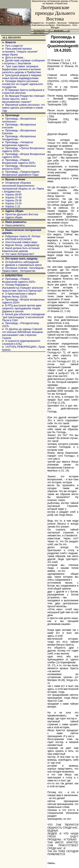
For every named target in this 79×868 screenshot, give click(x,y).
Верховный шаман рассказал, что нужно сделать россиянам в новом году (23, 108)
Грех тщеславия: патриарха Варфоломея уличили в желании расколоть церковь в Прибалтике (21, 69)
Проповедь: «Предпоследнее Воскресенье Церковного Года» (21, 173)
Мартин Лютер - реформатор (22, 245)
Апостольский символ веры (21, 242)
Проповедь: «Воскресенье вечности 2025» (19, 167)
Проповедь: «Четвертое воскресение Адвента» (18, 144)
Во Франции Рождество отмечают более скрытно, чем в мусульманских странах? (23, 99)
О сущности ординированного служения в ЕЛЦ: (21, 342)
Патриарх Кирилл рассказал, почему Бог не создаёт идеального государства (23, 84)
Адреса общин (14, 211)
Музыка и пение (15, 179)
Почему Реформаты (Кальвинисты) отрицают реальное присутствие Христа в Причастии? (23, 288)
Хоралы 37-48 (13, 198)
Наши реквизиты (16, 222)
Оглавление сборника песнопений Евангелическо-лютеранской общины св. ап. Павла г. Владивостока (23, 187)
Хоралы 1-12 (13, 206)
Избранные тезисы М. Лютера (23, 236)
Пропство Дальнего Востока (22, 214)
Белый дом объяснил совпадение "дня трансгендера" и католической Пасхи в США (23, 317)
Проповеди (12, 115)
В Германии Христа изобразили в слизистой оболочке (23, 92)
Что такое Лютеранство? (20, 254)
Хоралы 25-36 (13, 201)
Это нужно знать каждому (21, 259)
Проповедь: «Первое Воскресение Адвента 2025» (19, 161)
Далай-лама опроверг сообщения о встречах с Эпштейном (23, 62)
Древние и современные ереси (23, 265)
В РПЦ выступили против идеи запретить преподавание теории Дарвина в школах (22, 308)
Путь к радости (14, 46)
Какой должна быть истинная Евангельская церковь (21, 250)
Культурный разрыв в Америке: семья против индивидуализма (22, 77)
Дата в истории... (15, 58)
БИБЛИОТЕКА (14, 276)
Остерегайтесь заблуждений (22, 262)
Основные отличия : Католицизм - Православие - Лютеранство (23, 269)
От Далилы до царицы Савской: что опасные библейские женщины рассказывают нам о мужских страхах (23, 334)
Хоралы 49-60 (13, 195)
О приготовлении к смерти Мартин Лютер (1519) (19, 295)
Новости (11, 42)
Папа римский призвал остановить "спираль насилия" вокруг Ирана (20, 52)
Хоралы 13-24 (13, 203)
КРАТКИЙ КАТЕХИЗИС (19, 239)
